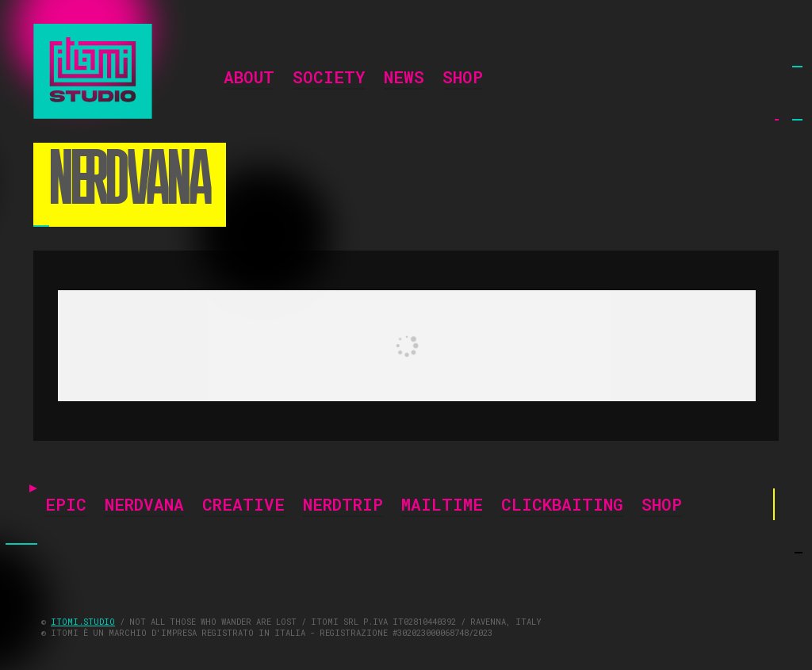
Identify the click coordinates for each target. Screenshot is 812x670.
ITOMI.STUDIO (83, 622)
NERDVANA (144, 506)
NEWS (404, 78)
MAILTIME (442, 506)
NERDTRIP (343, 506)
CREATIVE (243, 506)
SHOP (463, 78)
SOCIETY (329, 78)
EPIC (66, 506)
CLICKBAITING (562, 506)
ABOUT (249, 78)
